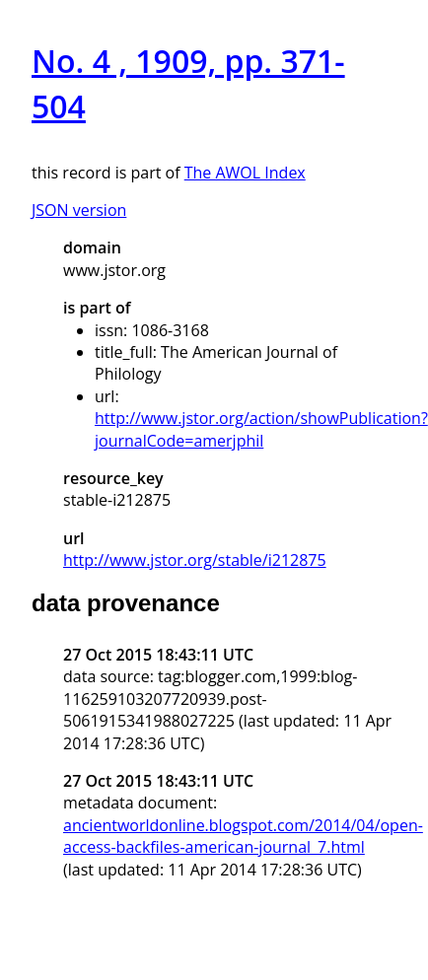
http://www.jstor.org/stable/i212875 (195, 560)
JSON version (79, 210)
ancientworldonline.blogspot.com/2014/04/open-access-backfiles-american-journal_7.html (243, 836)
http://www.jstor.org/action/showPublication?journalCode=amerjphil (261, 429)
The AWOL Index (245, 173)
